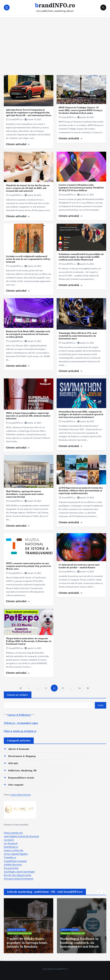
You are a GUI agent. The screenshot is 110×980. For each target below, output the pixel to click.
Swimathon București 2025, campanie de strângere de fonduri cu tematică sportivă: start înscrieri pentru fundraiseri (81, 414)
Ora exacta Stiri (11, 868)
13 (63, 688)
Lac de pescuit (11, 843)
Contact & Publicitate (19, 715)
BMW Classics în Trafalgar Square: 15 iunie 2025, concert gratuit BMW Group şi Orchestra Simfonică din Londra (80, 110)
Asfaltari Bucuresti (13, 865)
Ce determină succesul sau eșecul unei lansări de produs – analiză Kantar (79, 566)
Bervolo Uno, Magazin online (18, 875)
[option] (29, 926)
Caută (100, 705)
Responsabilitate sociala (21, 778)
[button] (99, 893)
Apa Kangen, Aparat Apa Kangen (19, 872)
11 (46, 688)
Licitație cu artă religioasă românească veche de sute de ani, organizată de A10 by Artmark (28, 259)
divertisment (27, 879)
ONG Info (13, 763)
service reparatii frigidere (16, 854)
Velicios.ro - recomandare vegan (21, 723)
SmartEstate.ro (11, 847)
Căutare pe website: (18, 695)
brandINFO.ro (14, 119)
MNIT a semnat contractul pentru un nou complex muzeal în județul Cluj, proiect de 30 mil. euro (29, 566)
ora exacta (9, 840)
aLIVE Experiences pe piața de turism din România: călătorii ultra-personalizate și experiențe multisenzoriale (81, 490)
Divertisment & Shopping (22, 756)
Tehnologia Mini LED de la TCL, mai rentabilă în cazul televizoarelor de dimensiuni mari (78, 336)
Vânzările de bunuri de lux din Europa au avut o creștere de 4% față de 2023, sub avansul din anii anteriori (28, 188)
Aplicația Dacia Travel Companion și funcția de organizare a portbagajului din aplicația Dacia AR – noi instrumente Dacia (29, 112)
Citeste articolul (18, 144)
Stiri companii (16, 785)
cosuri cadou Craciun (20, 795)
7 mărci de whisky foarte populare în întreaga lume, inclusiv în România (27, 943)
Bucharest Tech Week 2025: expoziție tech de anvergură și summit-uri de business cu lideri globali (28, 334)
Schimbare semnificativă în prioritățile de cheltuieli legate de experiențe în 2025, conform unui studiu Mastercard (81, 257)
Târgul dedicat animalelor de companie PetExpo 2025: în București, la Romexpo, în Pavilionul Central (29, 641)
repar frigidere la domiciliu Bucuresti (21, 836)
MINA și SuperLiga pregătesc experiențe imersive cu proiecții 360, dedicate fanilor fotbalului (28, 416)
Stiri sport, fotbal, (12, 879)
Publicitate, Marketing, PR (22, 771)
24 (79, 688)
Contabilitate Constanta (15, 861)
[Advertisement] (55, 46)
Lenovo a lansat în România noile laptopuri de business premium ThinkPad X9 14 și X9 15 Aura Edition (81, 188)
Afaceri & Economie (19, 749)
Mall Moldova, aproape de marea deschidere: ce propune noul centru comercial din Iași (25, 494)
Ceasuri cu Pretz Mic (14, 850)
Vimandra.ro (10, 857)
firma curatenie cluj (13, 833)
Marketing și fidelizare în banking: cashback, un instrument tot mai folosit (79, 943)
